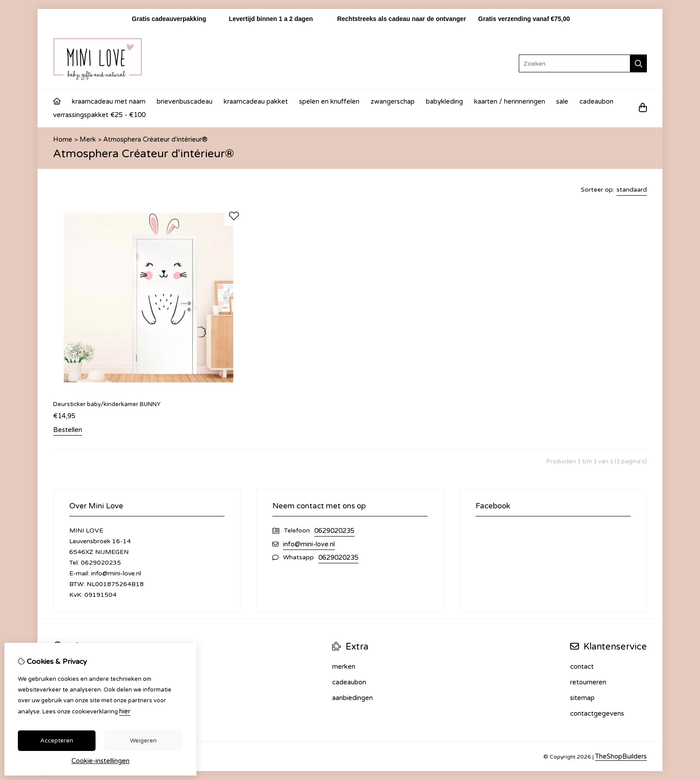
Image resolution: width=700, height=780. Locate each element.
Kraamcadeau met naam (109, 101)
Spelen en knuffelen (329, 101)
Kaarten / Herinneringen (510, 101)
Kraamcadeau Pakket (256, 101)
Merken (344, 667)
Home (63, 139)
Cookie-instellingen (100, 761)
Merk (88, 139)
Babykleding (444, 101)
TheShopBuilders (621, 756)
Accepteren (57, 741)
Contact (582, 667)
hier (125, 711)
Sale (562, 101)
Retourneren (588, 682)
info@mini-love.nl (309, 544)
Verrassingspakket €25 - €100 (99, 115)
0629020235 (334, 531)
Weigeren (143, 741)
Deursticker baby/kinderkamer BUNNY (107, 404)
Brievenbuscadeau (185, 101)
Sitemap (582, 698)
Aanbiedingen (352, 698)
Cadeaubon (596, 101)
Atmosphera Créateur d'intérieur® (155, 139)
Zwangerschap (393, 101)
